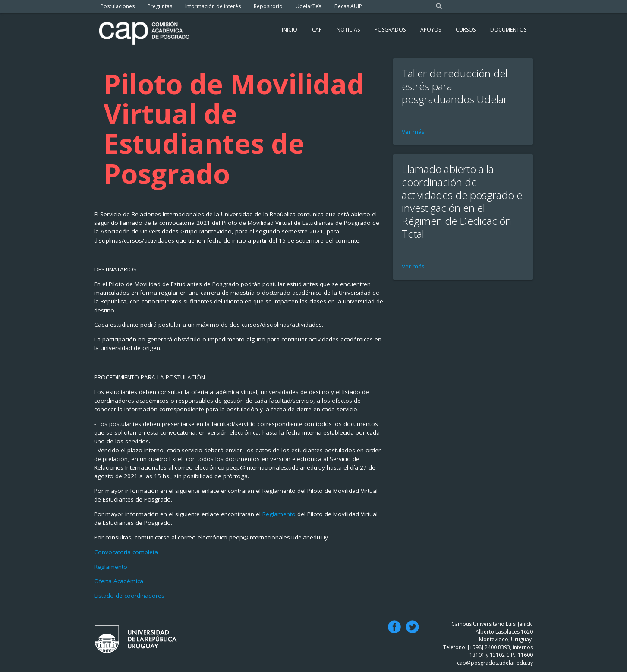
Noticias (348, 30)
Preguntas (160, 6)
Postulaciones (118, 6)
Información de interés (213, 6)
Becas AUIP (348, 6)
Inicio (290, 30)
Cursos (466, 30)
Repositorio (268, 6)
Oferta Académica (119, 581)
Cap (317, 30)
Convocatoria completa (126, 552)
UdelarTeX (309, 6)
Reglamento (280, 514)
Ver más (413, 132)
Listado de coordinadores (129, 596)
